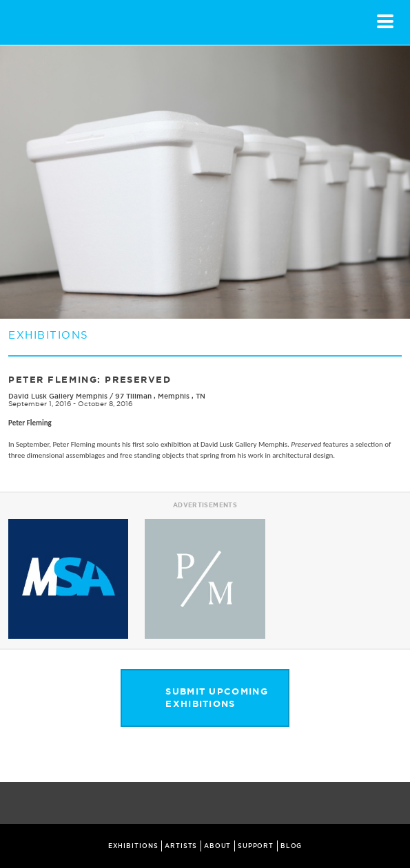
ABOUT (218, 846)
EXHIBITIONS (133, 846)
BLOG (291, 846)
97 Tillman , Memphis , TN (160, 396)
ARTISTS (181, 846)
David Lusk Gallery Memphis (58, 396)
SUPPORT (256, 846)
